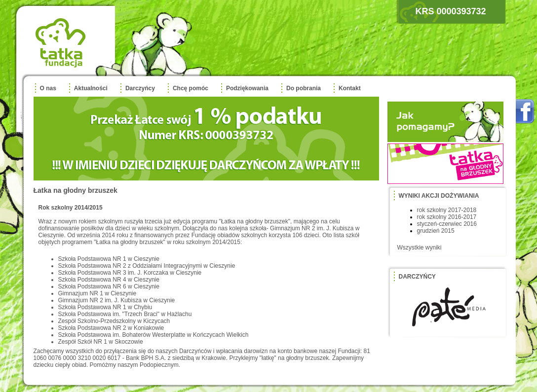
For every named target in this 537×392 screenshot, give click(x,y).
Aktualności (91, 88)
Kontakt (350, 88)
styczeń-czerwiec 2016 (447, 224)
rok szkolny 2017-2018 (447, 210)
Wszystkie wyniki (420, 248)
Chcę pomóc (191, 88)
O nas (48, 88)
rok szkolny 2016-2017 (447, 217)
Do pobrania (304, 88)
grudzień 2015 (436, 231)
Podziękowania (247, 88)
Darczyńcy (140, 88)
